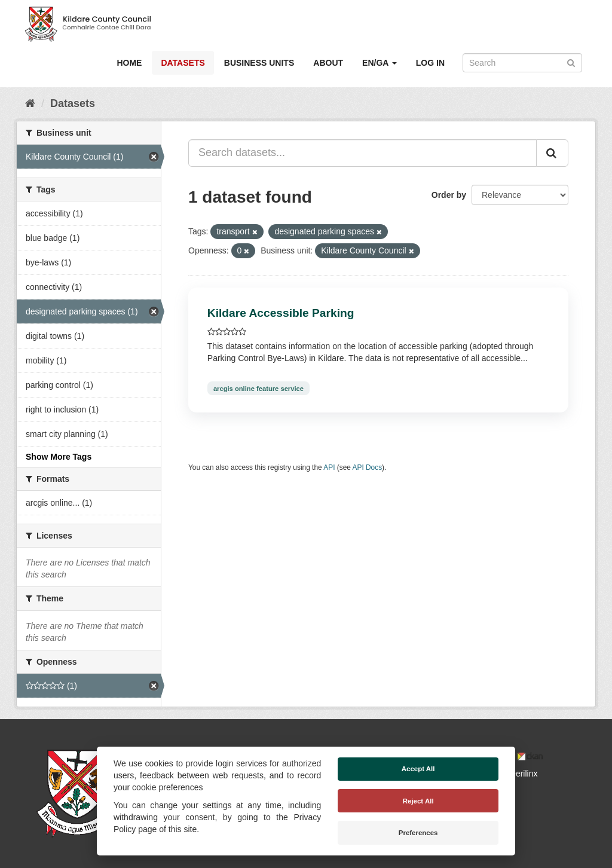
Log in (430, 63)
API (329, 467)
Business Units (259, 63)
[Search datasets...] (362, 153)
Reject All (418, 801)
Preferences (418, 833)
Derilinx (518, 774)
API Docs (368, 467)
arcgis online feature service (258, 388)
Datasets (183, 63)
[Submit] (571, 62)
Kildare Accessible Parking (281, 313)
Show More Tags (59, 457)
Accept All (418, 769)
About (328, 63)
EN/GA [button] (380, 63)
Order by (449, 195)
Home (129, 63)
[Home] (30, 103)
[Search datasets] (522, 63)
